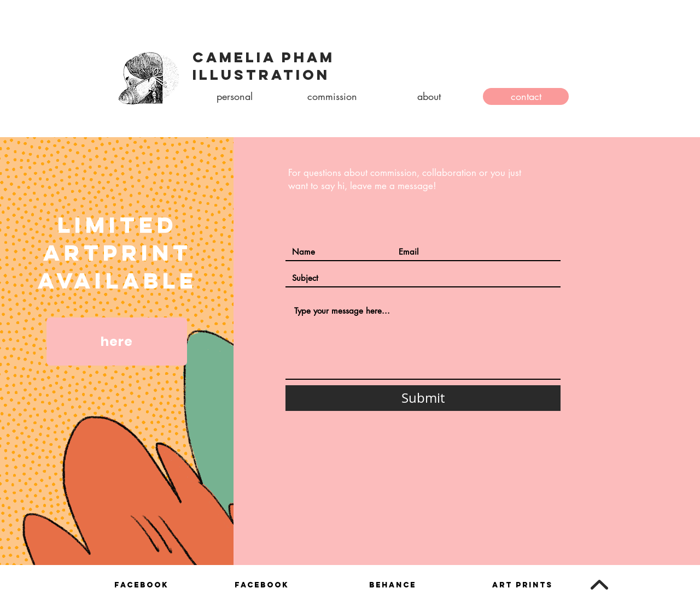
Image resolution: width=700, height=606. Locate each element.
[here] (117, 342)
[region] (141, 589)
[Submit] (423, 398)
